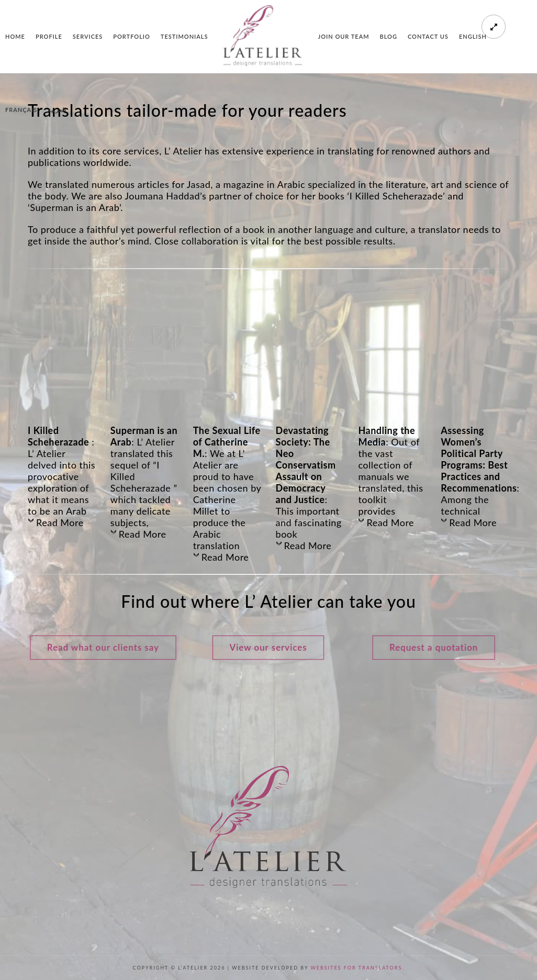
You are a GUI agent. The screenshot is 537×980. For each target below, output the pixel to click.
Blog (389, 36)
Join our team (343, 36)
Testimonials (184, 36)
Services (88, 36)
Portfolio (132, 36)
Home (15, 36)
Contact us (428, 36)
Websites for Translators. (357, 968)
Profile (49, 36)
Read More (60, 522)
